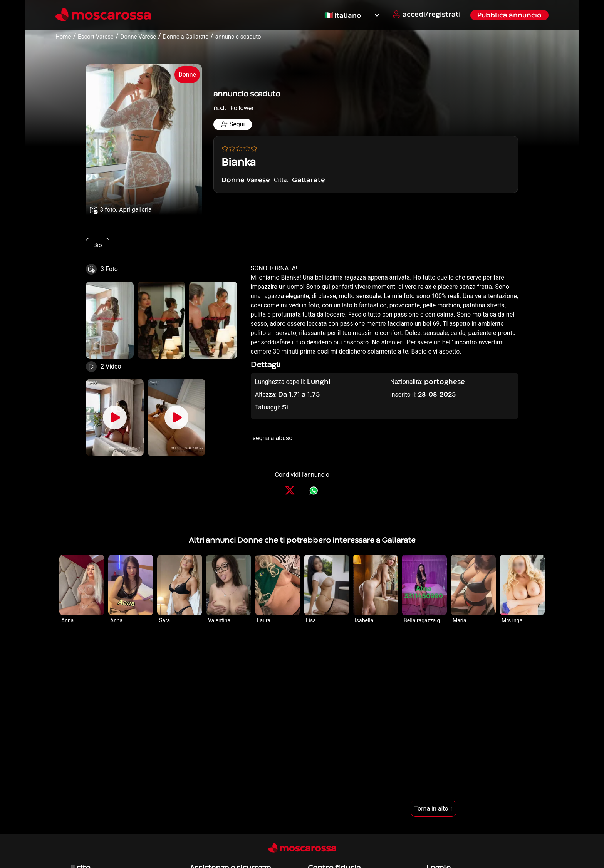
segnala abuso (273, 438)
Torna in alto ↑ (433, 809)
